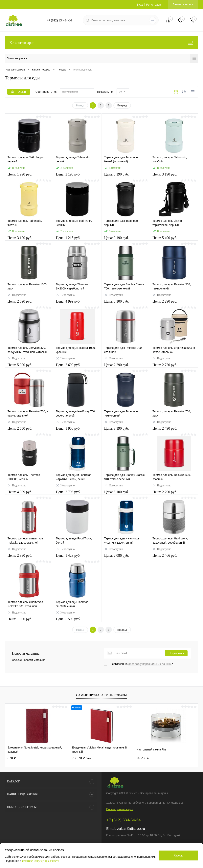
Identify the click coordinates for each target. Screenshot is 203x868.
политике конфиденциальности (41, 861)
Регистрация (154, 5)
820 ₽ (12, 758)
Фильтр (19, 92)
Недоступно (17, 295)
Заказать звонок (183, 4)
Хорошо (178, 856)
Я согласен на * (141, 664)
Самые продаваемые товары (101, 695)
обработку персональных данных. (150, 664)
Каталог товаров (101, 43)
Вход (140, 5)
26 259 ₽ (143, 758)
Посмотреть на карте (120, 809)
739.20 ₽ (81, 758)
